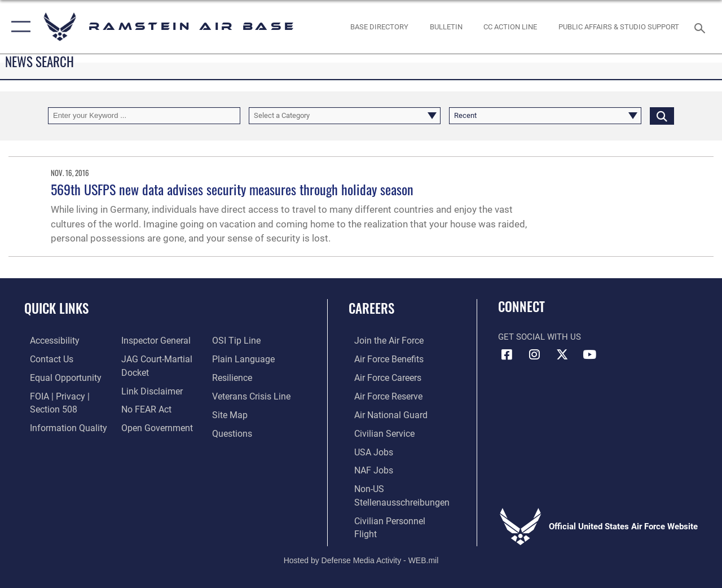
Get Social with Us (540, 337)
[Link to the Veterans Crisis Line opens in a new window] (260, 394)
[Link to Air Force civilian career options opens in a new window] (390, 431)
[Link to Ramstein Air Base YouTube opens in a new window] (589, 354)
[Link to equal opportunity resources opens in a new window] (58, 376)
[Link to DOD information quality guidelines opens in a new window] (60, 425)
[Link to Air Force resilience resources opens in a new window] (241, 376)
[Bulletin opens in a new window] (446, 27)
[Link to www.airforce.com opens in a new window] (395, 340)
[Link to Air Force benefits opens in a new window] (395, 358)
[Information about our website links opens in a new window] (152, 389)
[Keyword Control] (144, 116)
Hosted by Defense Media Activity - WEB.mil (361, 542)
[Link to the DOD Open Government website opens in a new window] (157, 425)
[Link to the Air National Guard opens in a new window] (396, 413)
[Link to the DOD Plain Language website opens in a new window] (250, 358)
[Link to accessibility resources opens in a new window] (49, 340)
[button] (18, 27)
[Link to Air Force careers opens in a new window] (394, 376)
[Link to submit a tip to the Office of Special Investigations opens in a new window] (244, 340)
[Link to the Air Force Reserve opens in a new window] (394, 394)
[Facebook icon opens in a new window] (507, 354)
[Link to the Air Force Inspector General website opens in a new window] (156, 340)
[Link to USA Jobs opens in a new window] (380, 449)
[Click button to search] (662, 116)
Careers (384, 308)
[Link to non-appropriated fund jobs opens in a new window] (380, 467)
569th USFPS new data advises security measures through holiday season (232, 189)
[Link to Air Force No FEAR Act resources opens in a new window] (148, 407)
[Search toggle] (702, 27)
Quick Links (56, 308)
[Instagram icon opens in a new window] (534, 354)
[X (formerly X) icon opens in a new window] (562, 354)
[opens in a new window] (379, 27)
